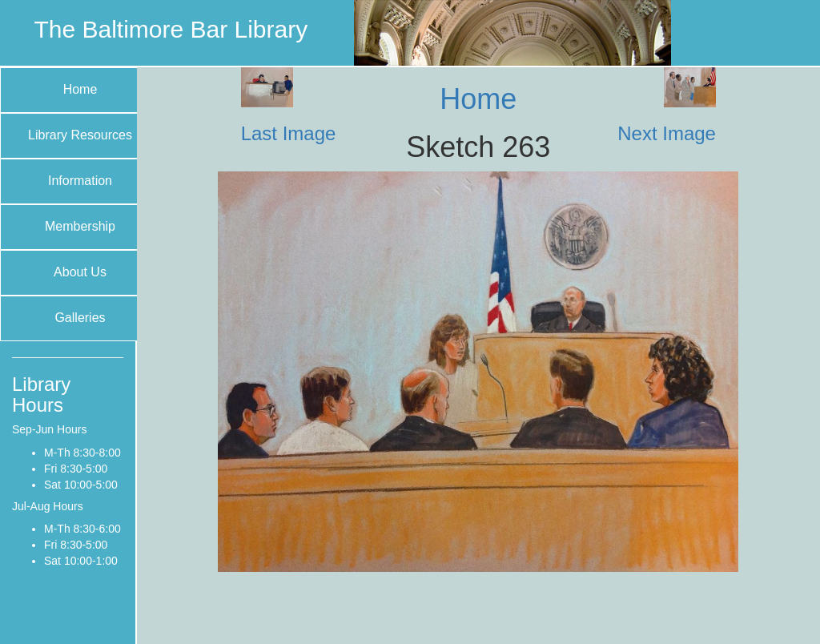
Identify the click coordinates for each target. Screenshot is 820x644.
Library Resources (80, 135)
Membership (80, 226)
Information (80, 181)
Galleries (80, 318)
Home (80, 89)
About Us (80, 272)
